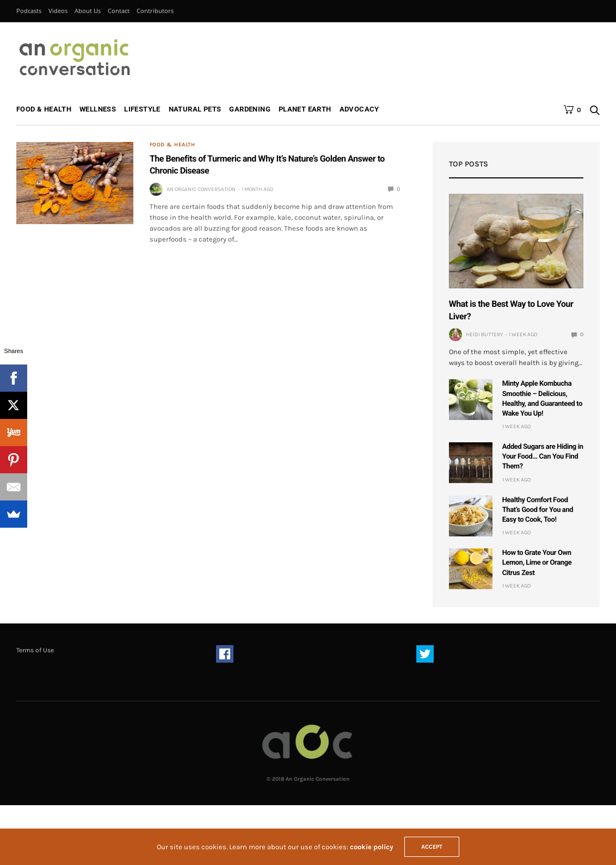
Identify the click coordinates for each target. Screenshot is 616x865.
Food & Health (44, 109)
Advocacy (359, 109)
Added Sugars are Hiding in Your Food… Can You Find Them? (543, 457)
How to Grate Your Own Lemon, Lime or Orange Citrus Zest (537, 563)
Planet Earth (305, 109)
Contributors (155, 11)
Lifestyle (142, 109)
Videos (58, 11)
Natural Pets (195, 109)
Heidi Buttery (484, 335)
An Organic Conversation (201, 189)
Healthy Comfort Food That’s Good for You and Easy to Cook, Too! (538, 510)
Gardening (250, 109)
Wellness (98, 109)
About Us (88, 11)
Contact (119, 11)
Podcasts (29, 11)
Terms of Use (35, 650)
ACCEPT (432, 847)
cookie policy (372, 847)
